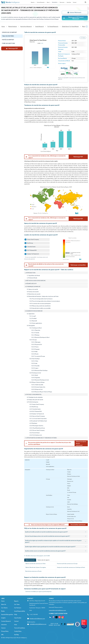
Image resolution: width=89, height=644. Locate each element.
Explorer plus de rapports (44, 560)
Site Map (16, 635)
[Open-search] (86, 2)
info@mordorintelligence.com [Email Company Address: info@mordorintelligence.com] (37, 619)
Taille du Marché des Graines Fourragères (36, 567)
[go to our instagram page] (63, 617)
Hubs (16, 625)
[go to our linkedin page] (50, 617)
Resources (62, 2)
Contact (75, 2)
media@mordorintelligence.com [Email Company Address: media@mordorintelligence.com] (38, 624)
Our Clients (4, 608)
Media (3, 611)
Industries (69, 2)
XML (2, 635)
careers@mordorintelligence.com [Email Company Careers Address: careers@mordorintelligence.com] (57, 610)
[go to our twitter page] (56, 617)
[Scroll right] (87, 27)
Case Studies (18, 618)
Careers (3, 628)
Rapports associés (30, 560)
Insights (3, 618)
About (48, 2)
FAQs (16, 615)
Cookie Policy (18, 631)
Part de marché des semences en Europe (67, 564)
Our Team (17, 604)
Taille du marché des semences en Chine (35, 564)
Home (3, 601)
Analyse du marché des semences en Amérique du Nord (71, 567)
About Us (4, 604)
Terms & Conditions (20, 628)
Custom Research (41, 2)
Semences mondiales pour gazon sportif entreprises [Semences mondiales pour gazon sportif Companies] (38, 591)
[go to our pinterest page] (60, 617)
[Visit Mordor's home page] (10, 2)
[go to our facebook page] (53, 617)
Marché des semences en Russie (33, 571)
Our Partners (18, 608)
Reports (33, 2)
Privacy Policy (5, 631)
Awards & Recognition (7, 615)
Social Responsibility (20, 611)
